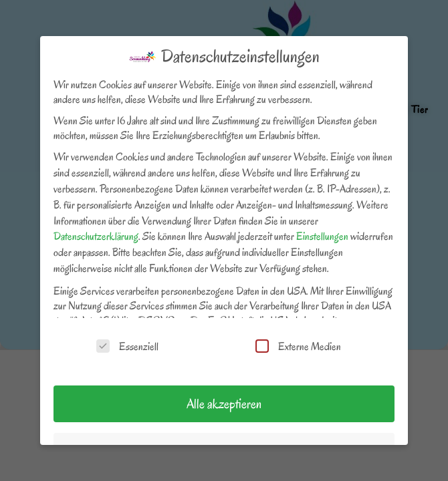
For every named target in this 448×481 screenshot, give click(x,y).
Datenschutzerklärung (96, 236)
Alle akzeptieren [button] (224, 404)
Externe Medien (298, 347)
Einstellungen (322, 236)
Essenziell (127, 347)
